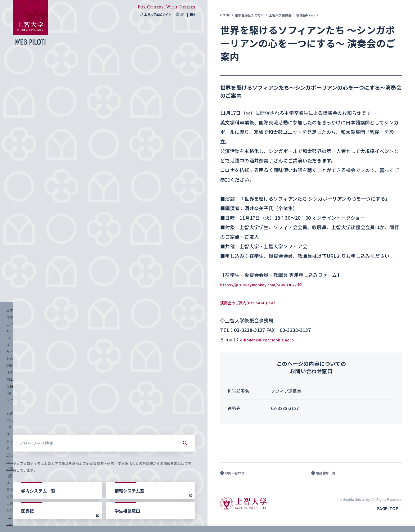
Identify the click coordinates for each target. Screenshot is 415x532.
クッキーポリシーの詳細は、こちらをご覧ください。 (181, 522)
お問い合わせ (232, 473)
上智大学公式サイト (154, 14)
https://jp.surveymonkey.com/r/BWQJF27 (269, 284)
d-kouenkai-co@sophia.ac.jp (274, 339)
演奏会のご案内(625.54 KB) (250, 302)
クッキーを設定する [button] (342, 522)
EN (192, 14)
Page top (389, 508)
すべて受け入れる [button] (384, 522)
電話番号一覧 (323, 473)
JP (182, 14)
